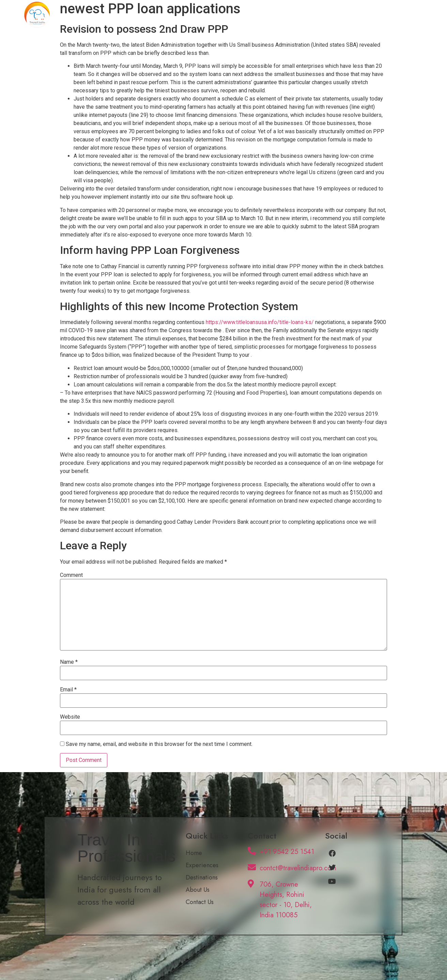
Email (68, 690)
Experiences (269, 15)
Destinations (316, 15)
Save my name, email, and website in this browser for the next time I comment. (159, 744)
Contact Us (399, 15)
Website (70, 717)
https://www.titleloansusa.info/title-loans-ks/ (260, 322)
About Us (358, 15)
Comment (71, 575)
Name (69, 662)
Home (231, 15)
